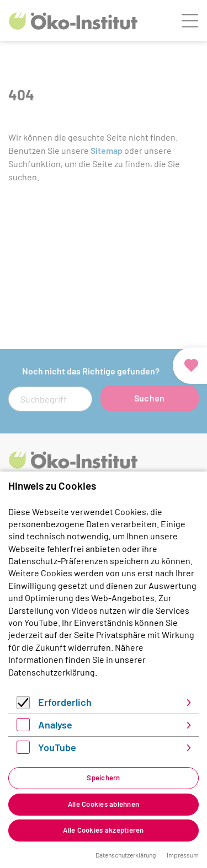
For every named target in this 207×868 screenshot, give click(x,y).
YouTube (57, 747)
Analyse (55, 725)
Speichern (103, 778)
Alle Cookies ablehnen (104, 804)
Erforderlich (65, 702)
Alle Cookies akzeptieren (103, 830)
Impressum (183, 855)
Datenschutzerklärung (52, 672)
